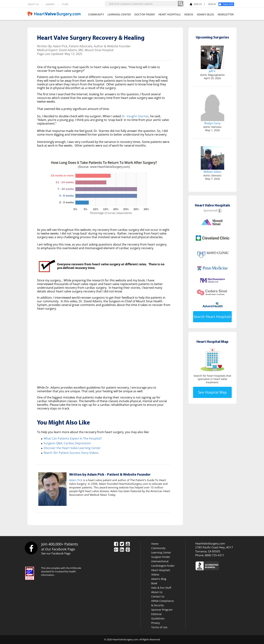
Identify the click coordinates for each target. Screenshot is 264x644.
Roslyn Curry (212, 123)
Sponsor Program (162, 610)
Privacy (156, 623)
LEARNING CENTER (119, 14)
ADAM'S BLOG (205, 14)
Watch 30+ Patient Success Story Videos (71, 453)
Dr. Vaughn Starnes (135, 116)
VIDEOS (189, 14)
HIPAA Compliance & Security (163, 603)
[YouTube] (128, 544)
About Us (157, 592)
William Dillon (212, 172)
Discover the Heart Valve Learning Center (72, 448)
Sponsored (210, 210)
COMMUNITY (96, 14)
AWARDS (50, 4)
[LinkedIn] (122, 550)
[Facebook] (228, 4)
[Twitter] (122, 544)
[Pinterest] (128, 550)
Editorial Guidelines (158, 616)
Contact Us (158, 596)
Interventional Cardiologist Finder (163, 563)
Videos (155, 574)
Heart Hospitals (161, 570)
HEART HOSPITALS (169, 14)
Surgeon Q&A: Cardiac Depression (67, 443)
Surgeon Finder (161, 557)
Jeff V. (212, 71)
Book (154, 583)
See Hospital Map (212, 392)
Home (155, 544)
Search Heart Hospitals (212, 317)
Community (158, 548)
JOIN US (196, 4)
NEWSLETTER (226, 14)
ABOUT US (33, 4)
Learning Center (161, 552)
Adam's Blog (159, 579)
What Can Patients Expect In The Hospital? (73, 438)
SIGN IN (212, 4)
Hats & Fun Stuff (161, 588)
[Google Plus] (116, 550)
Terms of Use (159, 627)
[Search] (181, 4)
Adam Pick (76, 480)
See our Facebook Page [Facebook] (56, 553)
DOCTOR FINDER (145, 14)
